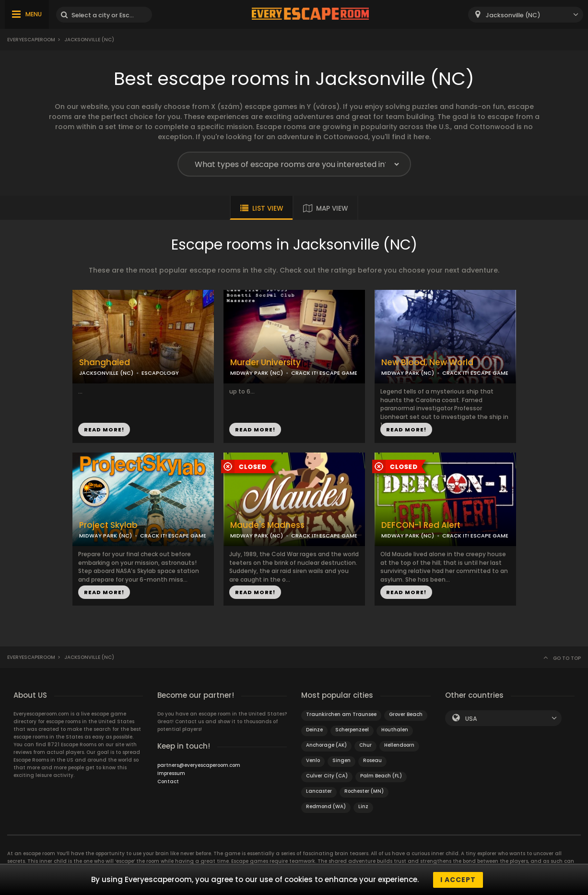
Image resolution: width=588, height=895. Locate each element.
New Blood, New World (427, 363)
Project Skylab (108, 525)
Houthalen (395, 730)
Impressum (171, 773)
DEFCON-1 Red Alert (421, 525)
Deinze (314, 730)
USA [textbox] (471, 719)
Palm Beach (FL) (381, 776)
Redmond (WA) (326, 806)
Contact (168, 782)
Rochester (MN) (364, 791)
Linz (363, 806)
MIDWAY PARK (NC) (257, 373)
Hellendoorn (399, 745)
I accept (458, 880)
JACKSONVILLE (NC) (106, 373)
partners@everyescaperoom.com (199, 765)
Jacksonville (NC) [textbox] (513, 15)
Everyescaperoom (31, 40)
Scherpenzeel (352, 730)
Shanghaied (105, 363)
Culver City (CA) (327, 776)
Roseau (372, 760)
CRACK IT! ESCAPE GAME (324, 373)
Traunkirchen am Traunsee (341, 714)
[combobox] (526, 15)
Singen (341, 760)
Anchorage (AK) (326, 745)
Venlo (313, 760)
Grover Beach (406, 714)
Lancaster (319, 791)
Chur (365, 745)
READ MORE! (104, 430)
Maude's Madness (267, 525)
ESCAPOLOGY (160, 373)
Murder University (265, 363)
